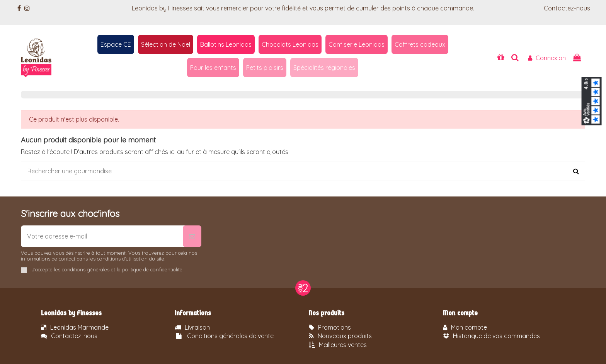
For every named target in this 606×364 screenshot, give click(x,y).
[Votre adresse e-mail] (102, 236)
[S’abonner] (192, 236)
